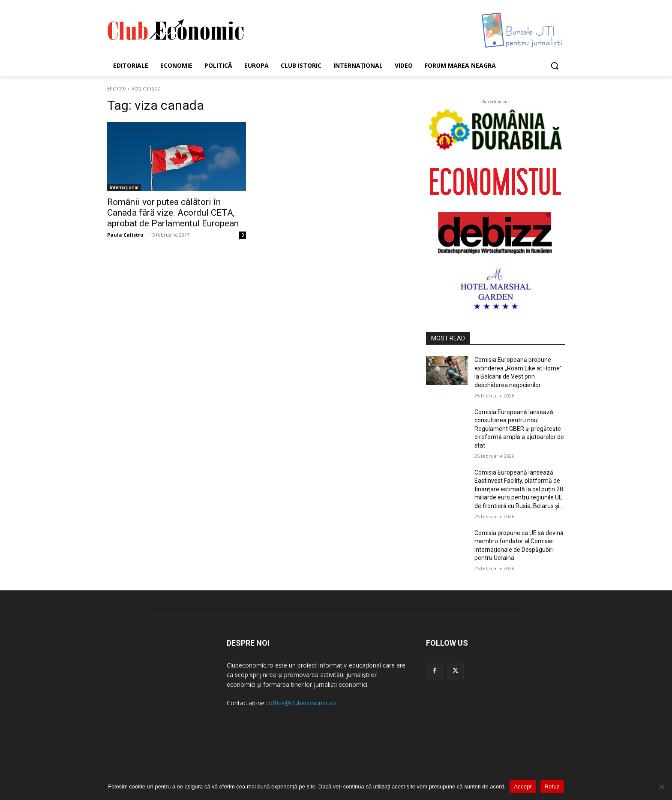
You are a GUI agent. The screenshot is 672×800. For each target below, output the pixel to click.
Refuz (552, 786)
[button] (555, 66)
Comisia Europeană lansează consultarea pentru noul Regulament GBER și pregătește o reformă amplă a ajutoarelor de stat (519, 429)
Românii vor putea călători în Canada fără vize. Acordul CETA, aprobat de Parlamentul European (173, 213)
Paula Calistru (125, 235)
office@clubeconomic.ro (302, 703)
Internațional (124, 187)
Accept (523, 786)
